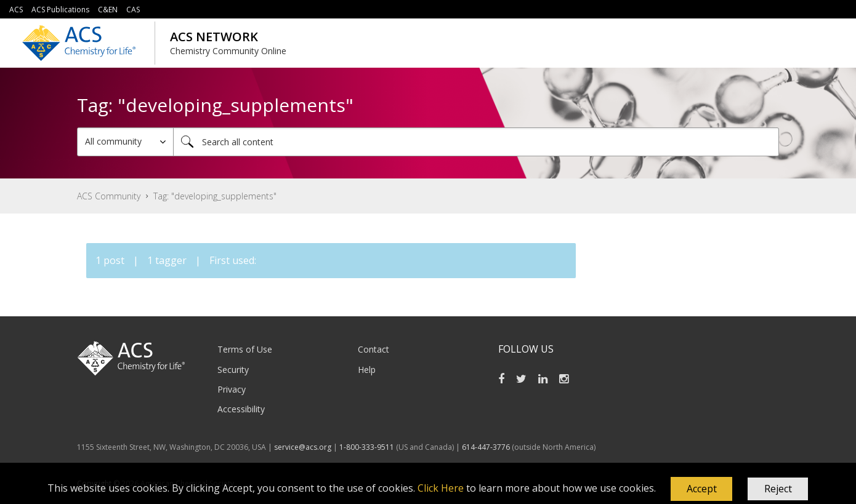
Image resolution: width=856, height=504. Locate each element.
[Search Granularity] (125, 142)
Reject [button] (778, 489)
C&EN (108, 10)
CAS (133, 10)
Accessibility (241, 409)
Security (233, 370)
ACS (16, 10)
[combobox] (476, 142)
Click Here (441, 488)
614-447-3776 (487, 447)
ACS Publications (60, 10)
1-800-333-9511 (367, 447)
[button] (701, 489)
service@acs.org (303, 447)
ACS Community (109, 196)
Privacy (232, 389)
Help (367, 370)
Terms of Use (245, 349)
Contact (373, 349)
